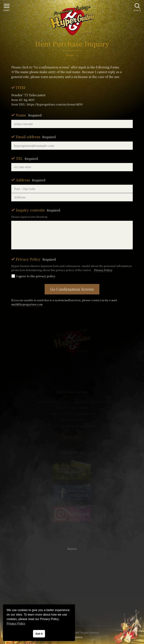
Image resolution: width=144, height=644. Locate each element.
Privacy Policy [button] (16, 624)
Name (29, 115)
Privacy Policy (36, 259)
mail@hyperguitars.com (27, 304)
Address (31, 180)
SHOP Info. (72, 437)
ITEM (21, 87)
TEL (27, 158)
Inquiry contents (38, 210)
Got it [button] (39, 634)
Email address (36, 137)
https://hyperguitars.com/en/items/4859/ (55, 104)
